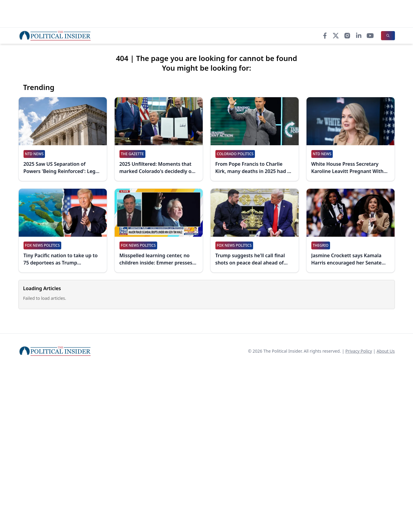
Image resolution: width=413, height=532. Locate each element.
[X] (336, 36)
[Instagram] (347, 36)
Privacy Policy (359, 351)
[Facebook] (325, 36)
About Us (386, 351)
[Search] (388, 36)
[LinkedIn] (359, 36)
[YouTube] (370, 36)
